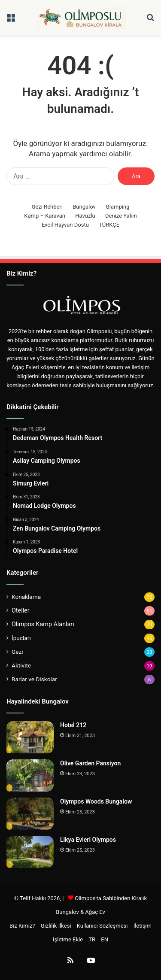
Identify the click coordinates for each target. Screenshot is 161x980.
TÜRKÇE (109, 225)
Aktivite (21, 665)
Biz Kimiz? (22, 926)
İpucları (21, 638)
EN (105, 939)
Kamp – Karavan (45, 216)
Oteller (21, 610)
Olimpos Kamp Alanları (43, 624)
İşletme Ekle (68, 939)
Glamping (117, 207)
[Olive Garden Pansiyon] (30, 775)
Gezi (17, 652)
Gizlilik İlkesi (56, 926)
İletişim (143, 926)
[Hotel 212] (30, 737)
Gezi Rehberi (47, 207)
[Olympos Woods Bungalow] (30, 814)
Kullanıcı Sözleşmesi (102, 926)
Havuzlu (85, 216)
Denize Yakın (121, 216)
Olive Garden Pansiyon (90, 763)
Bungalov (84, 207)
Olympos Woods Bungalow (96, 801)
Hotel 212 (73, 725)
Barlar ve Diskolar (34, 679)
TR (92, 939)
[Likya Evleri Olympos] (30, 852)
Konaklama (26, 597)
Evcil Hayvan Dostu (65, 225)
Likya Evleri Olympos (88, 840)
